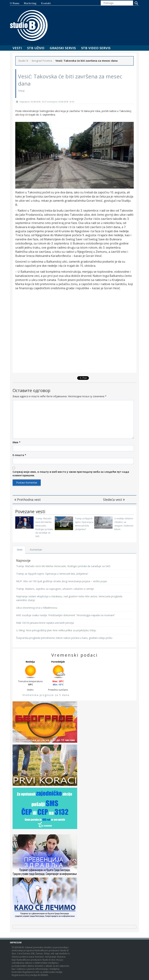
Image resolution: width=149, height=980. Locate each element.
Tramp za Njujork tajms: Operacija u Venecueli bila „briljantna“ (52, 574)
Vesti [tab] (20, 550)
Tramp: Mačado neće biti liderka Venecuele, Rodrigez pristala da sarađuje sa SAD (63, 566)
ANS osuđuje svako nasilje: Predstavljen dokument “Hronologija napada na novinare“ (66, 615)
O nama (15, 3)
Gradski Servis (63, 48)
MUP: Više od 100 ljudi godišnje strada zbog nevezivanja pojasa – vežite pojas (62, 581)
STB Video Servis (96, 48)
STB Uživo (36, 48)
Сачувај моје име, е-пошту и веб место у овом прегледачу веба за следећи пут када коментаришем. (71, 474)
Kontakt (46, 3)
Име (17, 442)
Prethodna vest (28, 500)
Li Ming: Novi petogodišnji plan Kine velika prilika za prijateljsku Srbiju (56, 630)
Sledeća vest (114, 500)
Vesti (17, 48)
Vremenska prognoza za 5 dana (46, 695)
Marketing (30, 3)
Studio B (23, 61)
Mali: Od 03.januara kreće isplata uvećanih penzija (45, 623)
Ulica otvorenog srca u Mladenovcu (37, 608)
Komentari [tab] (36, 550)
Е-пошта (19, 455)
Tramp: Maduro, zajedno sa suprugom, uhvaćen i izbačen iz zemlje (55, 589)
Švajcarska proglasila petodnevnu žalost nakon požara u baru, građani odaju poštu (64, 638)
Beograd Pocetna (42, 61)
